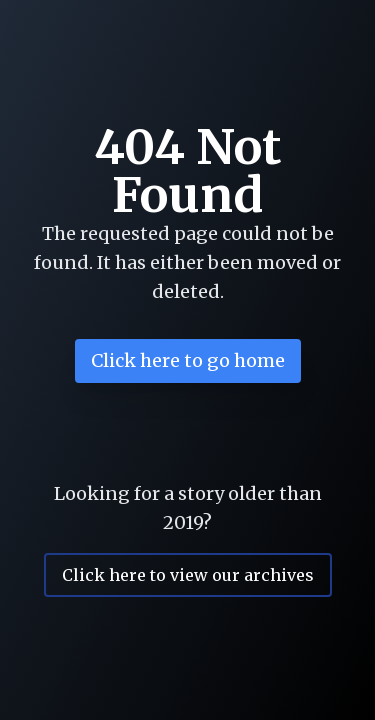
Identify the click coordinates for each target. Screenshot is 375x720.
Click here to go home (188, 360)
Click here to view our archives (188, 575)
